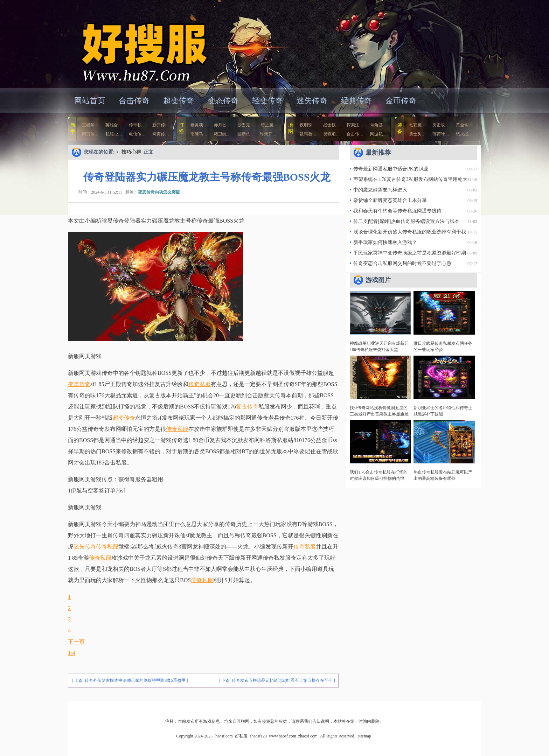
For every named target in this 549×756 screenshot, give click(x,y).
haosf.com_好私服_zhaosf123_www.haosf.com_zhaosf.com (136, 44)
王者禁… (90, 125)
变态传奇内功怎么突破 (159, 192)
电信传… (137, 134)
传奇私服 (200, 384)
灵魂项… (332, 134)
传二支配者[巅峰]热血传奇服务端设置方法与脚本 (406, 221)
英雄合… (114, 125)
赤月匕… (222, 125)
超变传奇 (179, 101)
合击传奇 (134, 101)
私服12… (114, 134)
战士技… (332, 125)
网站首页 (90, 101)
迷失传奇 (312, 101)
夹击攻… (441, 125)
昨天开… (268, 134)
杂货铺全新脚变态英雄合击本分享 (390, 200)
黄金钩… (464, 125)
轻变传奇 (267, 101)
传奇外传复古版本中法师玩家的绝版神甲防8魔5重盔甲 (135, 680)
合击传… (355, 134)
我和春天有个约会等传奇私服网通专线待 (397, 211)
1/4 (71, 653)
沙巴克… (246, 125)
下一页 (76, 642)
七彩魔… (417, 125)
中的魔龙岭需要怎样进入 (380, 190)
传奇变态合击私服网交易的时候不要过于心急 (402, 263)
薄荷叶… (441, 134)
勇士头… (417, 134)
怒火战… (464, 134)
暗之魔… (269, 125)
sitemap (364, 736)
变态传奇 (223, 101)
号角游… (378, 125)
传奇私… (137, 125)
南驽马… (199, 134)
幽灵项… (199, 125)
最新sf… (245, 134)
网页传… (90, 134)
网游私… (378, 134)
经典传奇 (356, 101)
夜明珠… (308, 125)
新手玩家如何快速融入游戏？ (385, 242)
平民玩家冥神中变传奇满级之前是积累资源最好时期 (410, 253)
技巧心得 (131, 152)
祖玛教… (308, 134)
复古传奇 (247, 407)
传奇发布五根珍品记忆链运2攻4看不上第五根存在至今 (282, 680)
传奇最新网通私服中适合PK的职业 (391, 169)
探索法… (355, 125)
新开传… (161, 125)
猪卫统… (222, 134)
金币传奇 (401, 101)
